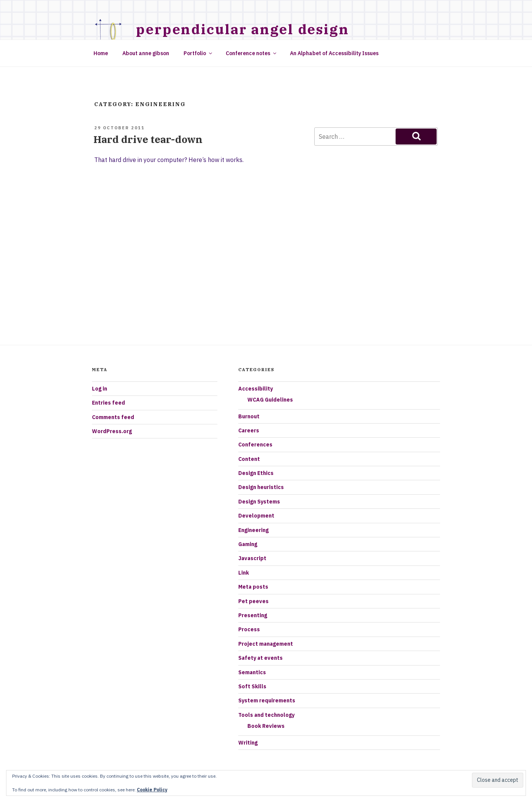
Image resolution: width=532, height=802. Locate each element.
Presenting (253, 615)
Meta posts (253, 587)
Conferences (255, 445)
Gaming (248, 544)
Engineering (253, 530)
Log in (100, 389)
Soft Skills (252, 686)
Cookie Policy (152, 790)
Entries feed (108, 403)
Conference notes (252, 53)
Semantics (252, 672)
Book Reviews (266, 726)
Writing (248, 743)
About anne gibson (146, 53)
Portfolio (198, 53)
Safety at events (260, 658)
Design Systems (259, 502)
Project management (266, 644)
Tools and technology (266, 715)
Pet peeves (253, 601)
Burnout (249, 416)
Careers (249, 430)
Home (101, 53)
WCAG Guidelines (270, 400)
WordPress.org (112, 431)
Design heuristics (261, 487)
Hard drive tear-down (148, 139)
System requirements (267, 700)
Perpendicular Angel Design (243, 29)
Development (256, 516)
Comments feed (113, 417)
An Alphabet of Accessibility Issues (334, 53)
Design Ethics (256, 473)
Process (249, 629)
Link (244, 573)
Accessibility (256, 389)
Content (249, 459)
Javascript (252, 558)
